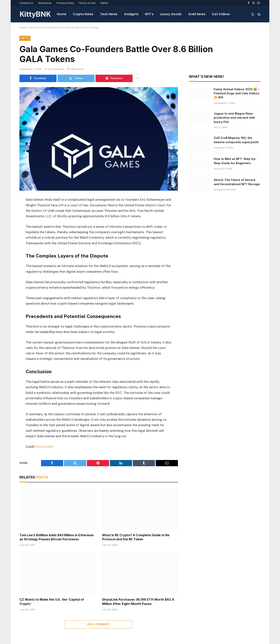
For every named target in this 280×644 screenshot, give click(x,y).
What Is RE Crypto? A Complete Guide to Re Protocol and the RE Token (136, 537)
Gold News (197, 14)
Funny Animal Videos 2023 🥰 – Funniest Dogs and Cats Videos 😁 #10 (237, 93)
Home (62, 14)
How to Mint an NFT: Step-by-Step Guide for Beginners (235, 161)
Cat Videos (221, 14)
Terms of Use (87, 3)
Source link (45, 447)
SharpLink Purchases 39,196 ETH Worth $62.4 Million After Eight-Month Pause (138, 602)
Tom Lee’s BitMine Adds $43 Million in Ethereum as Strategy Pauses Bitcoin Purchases (56, 537)
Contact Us (26, 3)
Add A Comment (99, 624)
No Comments (55, 69)
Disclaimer (45, 3)
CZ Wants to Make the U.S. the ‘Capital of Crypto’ (52, 602)
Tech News (109, 14)
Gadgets (131, 14)
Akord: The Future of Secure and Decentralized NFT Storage (237, 182)
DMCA (104, 3)
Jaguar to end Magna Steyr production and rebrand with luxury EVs (234, 118)
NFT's (25, 38)
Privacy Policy (65, 3)
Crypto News (83, 14)
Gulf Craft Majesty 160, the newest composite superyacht (236, 140)
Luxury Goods (171, 14)
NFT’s (149, 14)
